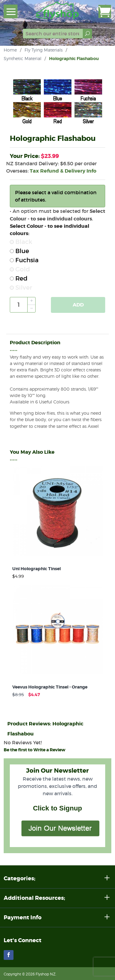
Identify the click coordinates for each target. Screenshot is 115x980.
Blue (19, 251)
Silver (21, 288)
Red (19, 278)
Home (10, 50)
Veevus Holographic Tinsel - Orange (50, 687)
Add (78, 305)
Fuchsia (24, 260)
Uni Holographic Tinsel (36, 569)
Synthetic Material (23, 58)
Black (21, 242)
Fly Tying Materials (44, 50)
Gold (20, 269)
